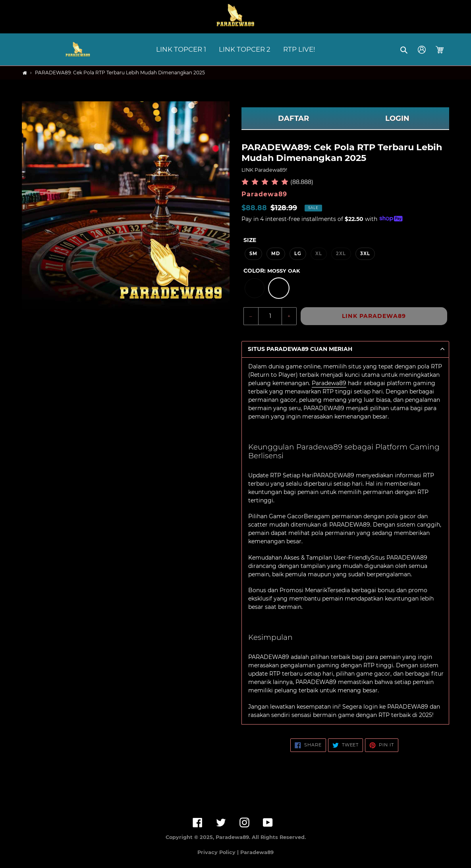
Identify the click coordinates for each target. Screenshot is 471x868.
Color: (272, 271)
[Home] (25, 73)
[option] (255, 288)
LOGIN (397, 118)
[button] (404, 50)
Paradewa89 (329, 383)
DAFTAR (293, 118)
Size (250, 240)
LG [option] (298, 254)
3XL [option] (365, 254)
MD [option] (276, 254)
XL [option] (319, 254)
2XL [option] (341, 254)
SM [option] (253, 254)
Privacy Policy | (219, 852)
